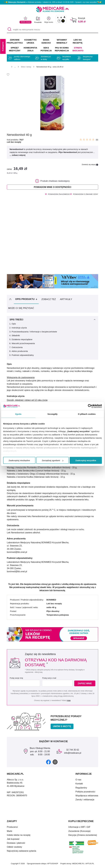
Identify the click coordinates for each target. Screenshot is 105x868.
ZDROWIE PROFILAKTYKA (15, 41)
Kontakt (79, 784)
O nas (78, 780)
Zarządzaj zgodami (53, 460)
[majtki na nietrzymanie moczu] (52, 30)
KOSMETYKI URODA (30, 41)
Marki (10, 832)
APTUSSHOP (53, 864)
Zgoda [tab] (18, 414)
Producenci (12, 828)
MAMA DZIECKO (46, 41)
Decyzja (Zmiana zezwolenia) (83, 836)
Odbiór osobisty (14, 848)
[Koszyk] (73, 20)
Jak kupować (13, 840)
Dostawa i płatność (16, 844)
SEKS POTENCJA (46, 49)
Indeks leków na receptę (19, 836)
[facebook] (48, 763)
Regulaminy (81, 788)
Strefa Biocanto (78, 49)
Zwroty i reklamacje (85, 800)
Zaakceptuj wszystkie (86, 460)
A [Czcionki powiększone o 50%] (61, 17)
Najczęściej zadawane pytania (21, 852)
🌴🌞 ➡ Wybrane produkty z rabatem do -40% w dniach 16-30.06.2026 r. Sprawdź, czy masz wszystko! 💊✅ (52, 2)
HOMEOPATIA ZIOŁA (30, 49)
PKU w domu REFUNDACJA (62, 49)
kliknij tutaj (39, 673)
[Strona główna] (8, 67)
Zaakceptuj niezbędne (19, 460)
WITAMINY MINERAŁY (62, 41)
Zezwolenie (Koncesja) (79, 832)
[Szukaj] (9, 30)
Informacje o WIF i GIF (79, 828)
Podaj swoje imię (16, 679)
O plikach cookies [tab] (87, 414)
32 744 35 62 (73, 751)
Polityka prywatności (85, 792)
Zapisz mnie (85, 684)
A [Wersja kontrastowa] (63, 21)
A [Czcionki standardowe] (58, 18)
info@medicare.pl (73, 754)
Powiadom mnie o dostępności (52, 187)
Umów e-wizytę (62, 727)
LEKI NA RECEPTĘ (78, 41)
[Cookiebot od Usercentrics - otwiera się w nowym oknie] (90, 406)
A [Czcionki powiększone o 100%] (64, 17)
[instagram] (55, 763)
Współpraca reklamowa (87, 796)
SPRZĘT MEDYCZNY (15, 49)
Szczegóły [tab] (52, 414)
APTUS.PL (90, 864)
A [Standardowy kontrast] (59, 21)
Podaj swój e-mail (49, 679)
